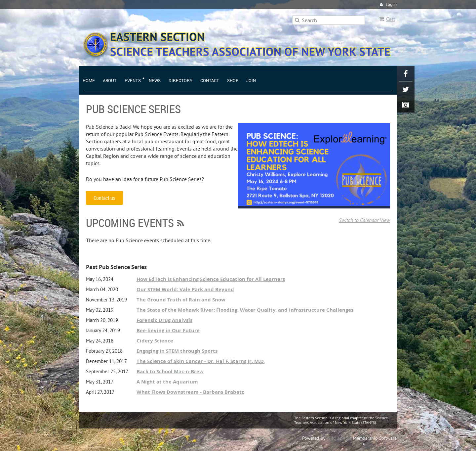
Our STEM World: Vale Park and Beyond (185, 289)
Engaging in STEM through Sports (177, 351)
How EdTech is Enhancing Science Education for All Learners (211, 279)
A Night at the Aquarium (167, 382)
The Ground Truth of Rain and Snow (181, 300)
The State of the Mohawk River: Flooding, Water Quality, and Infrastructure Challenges (245, 310)
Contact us (104, 198)
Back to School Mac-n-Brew (170, 371)
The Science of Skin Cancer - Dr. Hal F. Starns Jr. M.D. (201, 361)
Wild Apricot (339, 438)
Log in (391, 4)
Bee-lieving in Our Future (168, 330)
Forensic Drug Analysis (164, 320)
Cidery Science (155, 341)
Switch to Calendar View (364, 220)
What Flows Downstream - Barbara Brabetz (190, 392)
